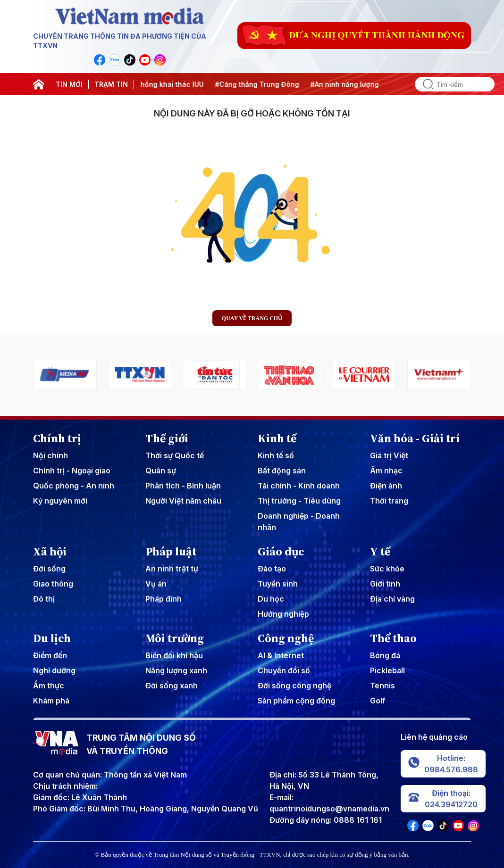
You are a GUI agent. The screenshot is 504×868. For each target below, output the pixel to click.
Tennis (382, 686)
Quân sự (161, 471)
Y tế (380, 552)
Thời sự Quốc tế (175, 455)
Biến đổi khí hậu (174, 655)
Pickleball (387, 670)
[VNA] (100, 60)
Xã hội (50, 552)
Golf (378, 701)
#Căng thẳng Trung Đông (263, 84)
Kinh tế (277, 438)
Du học (271, 599)
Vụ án (156, 584)
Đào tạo (272, 569)
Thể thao (393, 638)
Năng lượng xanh (176, 670)
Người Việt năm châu (183, 501)
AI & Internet (281, 655)
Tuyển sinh (278, 584)
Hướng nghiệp (283, 614)
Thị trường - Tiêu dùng (299, 501)
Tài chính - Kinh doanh (299, 486)
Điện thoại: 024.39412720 (443, 799)
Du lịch (52, 638)
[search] (424, 84)
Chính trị (57, 438)
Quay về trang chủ (252, 318)
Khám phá (51, 701)
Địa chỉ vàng (392, 599)
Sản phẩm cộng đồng (296, 701)
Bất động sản (282, 471)
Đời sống (49, 569)
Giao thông (53, 584)
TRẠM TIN (111, 84)
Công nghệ (286, 638)
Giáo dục (281, 552)
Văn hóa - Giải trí (415, 438)
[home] (39, 84)
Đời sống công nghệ (294, 686)
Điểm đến (50, 655)
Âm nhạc (386, 471)
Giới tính (385, 584)
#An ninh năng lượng (351, 84)
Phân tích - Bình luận (183, 486)
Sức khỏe (387, 569)
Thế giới (167, 438)
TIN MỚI (69, 84)
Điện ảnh (386, 486)
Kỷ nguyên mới (60, 501)
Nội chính (50, 455)
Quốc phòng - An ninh (74, 486)
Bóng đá (385, 655)
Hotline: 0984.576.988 (443, 764)
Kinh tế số (276, 455)
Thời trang (389, 501)
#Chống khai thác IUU (174, 84)
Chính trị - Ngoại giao (72, 471)
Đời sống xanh (172, 686)
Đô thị (44, 599)
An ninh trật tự (172, 569)
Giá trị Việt (389, 455)
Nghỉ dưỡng (54, 670)
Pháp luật (171, 552)
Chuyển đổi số (284, 670)
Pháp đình (164, 599)
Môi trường (175, 638)
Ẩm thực (49, 686)
